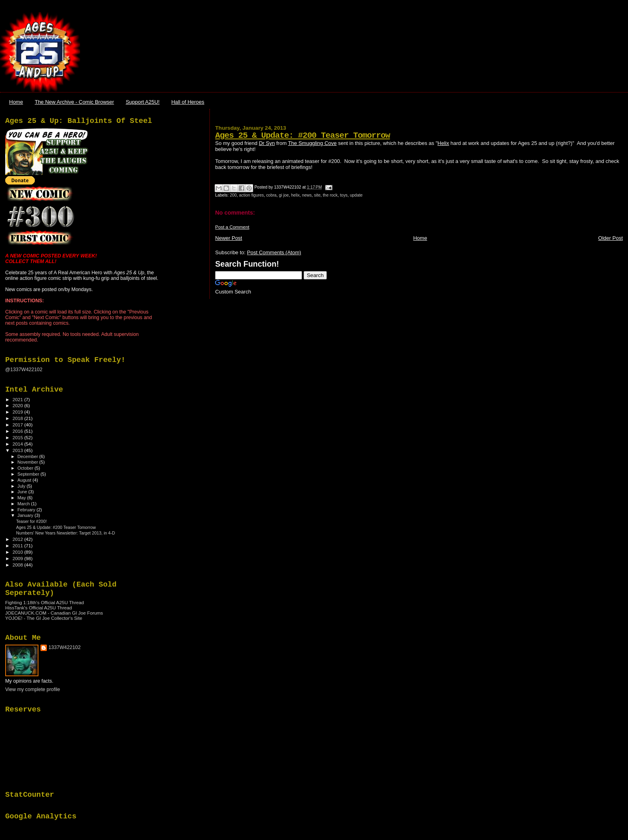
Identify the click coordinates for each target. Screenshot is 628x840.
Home (16, 102)
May (22, 498)
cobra (271, 195)
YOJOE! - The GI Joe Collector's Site (44, 618)
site (317, 195)
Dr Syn (267, 143)
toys (344, 195)
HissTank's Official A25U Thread (39, 608)
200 (233, 195)
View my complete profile (33, 689)
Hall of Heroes (188, 102)
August (25, 480)
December (28, 456)
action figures (252, 195)
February (27, 510)
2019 (18, 412)
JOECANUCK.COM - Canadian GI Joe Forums (54, 613)
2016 (18, 431)
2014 (18, 444)
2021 (18, 399)
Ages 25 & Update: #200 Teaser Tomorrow (302, 136)
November (28, 462)
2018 (18, 418)
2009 (18, 558)
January (26, 515)
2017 (18, 425)
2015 (18, 437)
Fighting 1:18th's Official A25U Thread (45, 602)
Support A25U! (143, 102)
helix (295, 195)
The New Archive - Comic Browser (74, 102)
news (307, 195)
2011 (18, 546)
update (356, 195)
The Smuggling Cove (312, 143)
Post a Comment (232, 227)
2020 (18, 405)
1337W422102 (64, 647)
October (26, 468)
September (29, 474)
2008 (18, 565)
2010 (18, 552)
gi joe (284, 195)
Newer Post (228, 238)
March (24, 504)
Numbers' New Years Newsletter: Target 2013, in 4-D (65, 533)
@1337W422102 (24, 370)
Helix (443, 143)
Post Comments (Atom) (274, 252)
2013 (18, 450)
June (23, 492)
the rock (330, 195)
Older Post (611, 238)
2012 (18, 539)
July (22, 486)
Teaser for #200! (31, 521)
